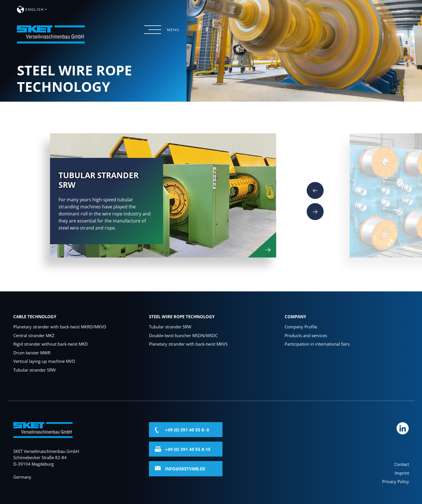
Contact (402, 464)
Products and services (306, 335)
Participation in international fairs (317, 344)
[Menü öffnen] (153, 30)
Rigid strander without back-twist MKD (51, 344)
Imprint (402, 473)
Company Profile (301, 327)
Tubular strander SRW (34, 370)
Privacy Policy (396, 481)
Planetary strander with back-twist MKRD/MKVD (60, 327)
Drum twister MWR (32, 353)
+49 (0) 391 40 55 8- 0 (187, 430)
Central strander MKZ (34, 335)
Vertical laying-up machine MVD (44, 361)
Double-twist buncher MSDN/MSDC (183, 335)
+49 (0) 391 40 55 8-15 (188, 449)
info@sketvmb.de (185, 469)
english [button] (35, 9)
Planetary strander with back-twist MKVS (188, 344)
